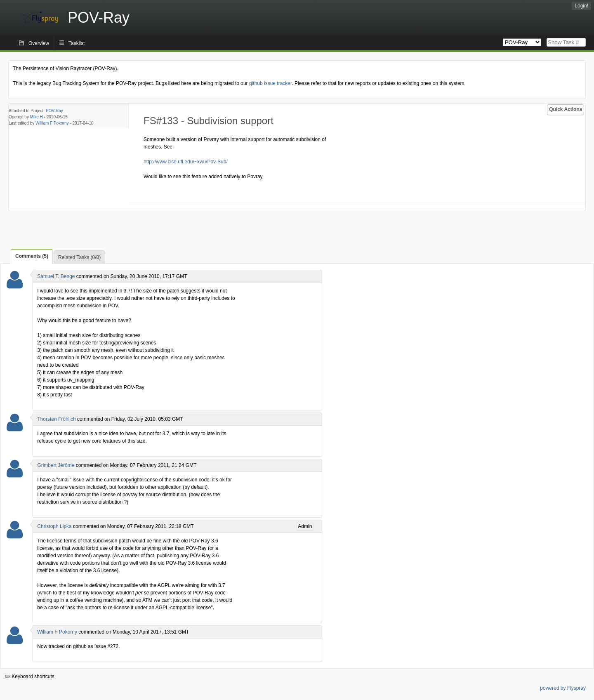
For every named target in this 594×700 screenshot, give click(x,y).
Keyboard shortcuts (30, 676)
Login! (581, 6)
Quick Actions (566, 109)
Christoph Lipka (54, 526)
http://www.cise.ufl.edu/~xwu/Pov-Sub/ (186, 162)
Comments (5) (32, 256)
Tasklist (77, 43)
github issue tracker (270, 83)
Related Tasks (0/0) (79, 257)
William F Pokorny (52, 123)
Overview (39, 43)
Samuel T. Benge (56, 276)
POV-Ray (54, 111)
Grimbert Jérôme (56, 465)
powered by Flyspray (563, 688)
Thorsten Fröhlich (56, 419)
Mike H (37, 117)
